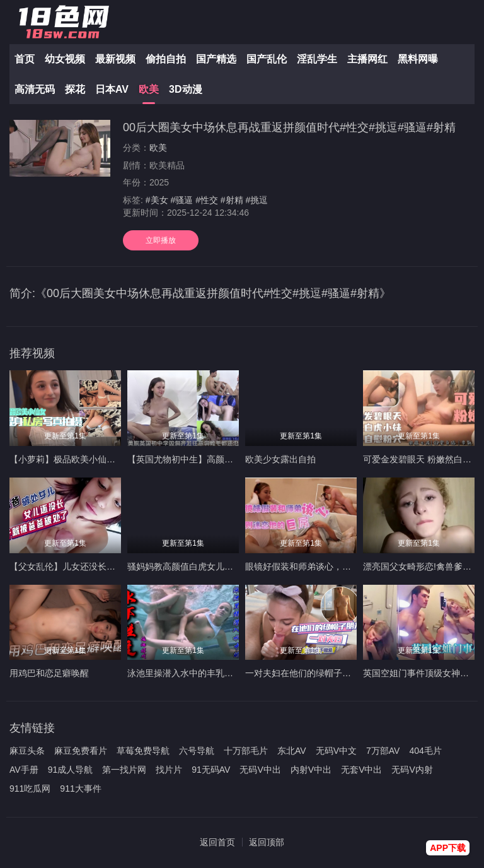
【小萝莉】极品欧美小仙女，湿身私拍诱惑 (93, 459)
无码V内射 (412, 770)
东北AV (292, 751)
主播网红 (367, 59)
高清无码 (35, 89)
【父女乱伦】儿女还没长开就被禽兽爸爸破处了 (102, 566)
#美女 (157, 200)
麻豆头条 (27, 751)
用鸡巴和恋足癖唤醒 (49, 673)
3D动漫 (185, 89)
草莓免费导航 (143, 751)
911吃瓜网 (30, 789)
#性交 (207, 200)
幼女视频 (65, 59)
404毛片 (425, 751)
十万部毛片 (246, 751)
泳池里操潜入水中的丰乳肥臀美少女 (198, 673)
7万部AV (383, 751)
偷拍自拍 (166, 59)
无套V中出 (361, 770)
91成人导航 (71, 770)
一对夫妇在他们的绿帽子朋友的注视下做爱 (329, 673)
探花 (75, 89)
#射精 (232, 200)
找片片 (169, 770)
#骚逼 (181, 200)
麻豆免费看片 (81, 751)
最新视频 (115, 59)
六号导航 (197, 751)
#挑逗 (257, 200)
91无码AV (211, 770)
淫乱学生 (317, 59)
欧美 (149, 89)
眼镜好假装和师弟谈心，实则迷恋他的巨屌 (329, 566)
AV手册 (24, 770)
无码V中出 (260, 770)
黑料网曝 (418, 59)
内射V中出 (311, 770)
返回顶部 (267, 842)
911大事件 (80, 789)
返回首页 (217, 842)
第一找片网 (124, 770)
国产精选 (216, 59)
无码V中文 (336, 751)
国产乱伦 (267, 59)
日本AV (112, 89)
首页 (25, 59)
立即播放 (161, 240)
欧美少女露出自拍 (280, 459)
